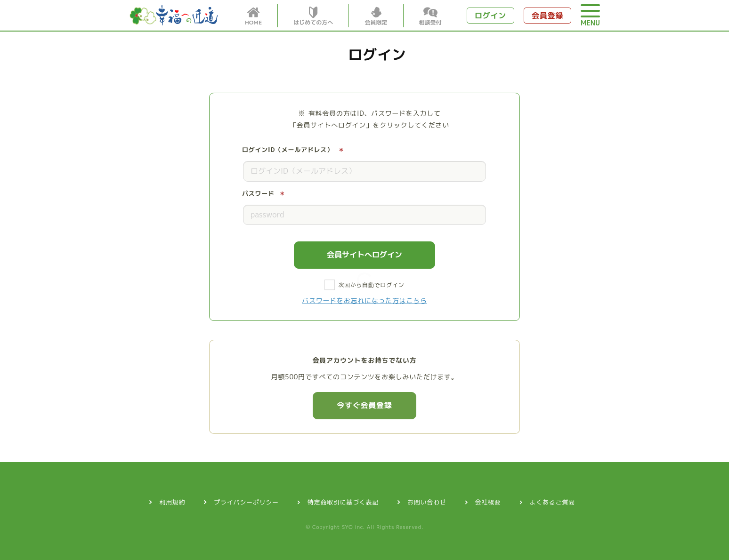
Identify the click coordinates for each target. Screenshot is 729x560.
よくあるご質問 (552, 502)
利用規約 (172, 502)
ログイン (490, 16)
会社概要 (488, 502)
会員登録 (547, 16)
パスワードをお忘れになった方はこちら (364, 300)
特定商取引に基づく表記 (343, 502)
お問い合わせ (427, 502)
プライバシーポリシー (246, 502)
